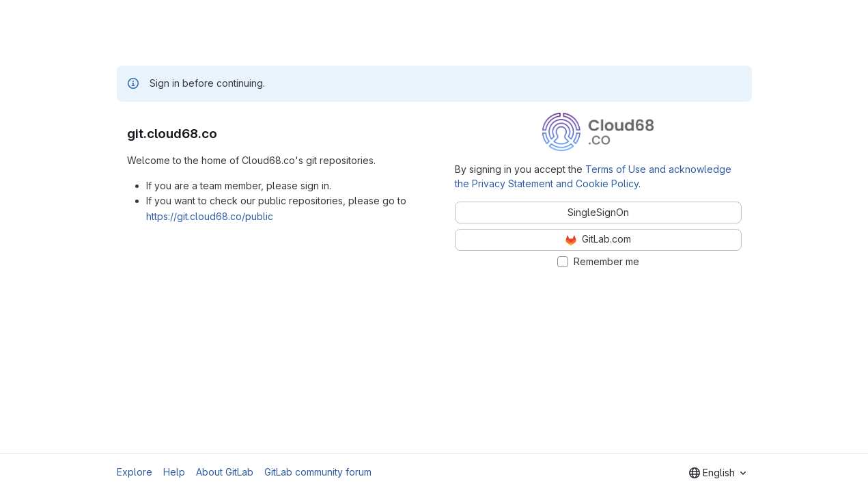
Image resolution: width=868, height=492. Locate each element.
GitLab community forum (318, 472)
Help (174, 472)
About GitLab (225, 472)
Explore (135, 472)
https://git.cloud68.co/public (210, 216)
